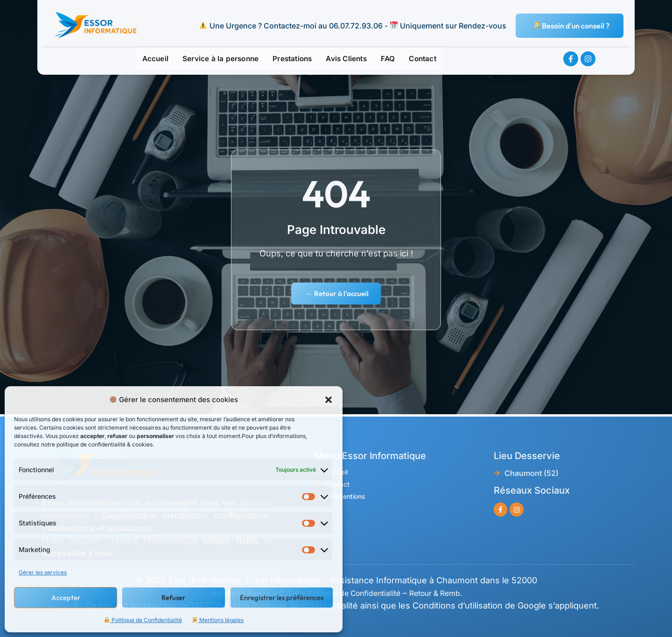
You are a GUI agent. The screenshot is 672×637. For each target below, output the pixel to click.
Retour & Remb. (450, 593)
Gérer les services (43, 572)
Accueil (145, 59)
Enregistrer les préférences (282, 598)
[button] (329, 400)
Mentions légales (218, 620)
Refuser (173, 598)
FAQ (395, 59)
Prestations (293, 59)
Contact (432, 59)
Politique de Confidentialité (143, 620)
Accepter (66, 598)
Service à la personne (215, 59)
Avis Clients (351, 59)
